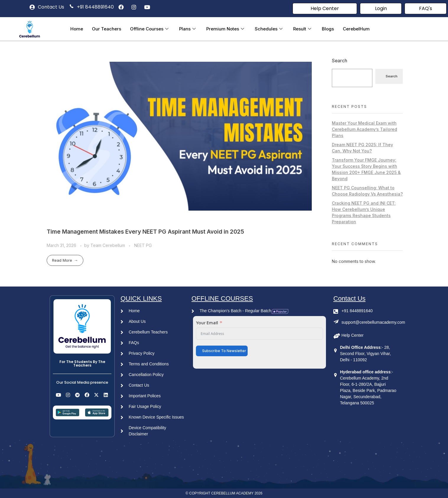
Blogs (328, 29)
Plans (187, 29)
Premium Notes (225, 29)
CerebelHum (356, 29)
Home (77, 29)
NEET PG (143, 245)
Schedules (269, 29)
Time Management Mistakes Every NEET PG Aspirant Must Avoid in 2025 (145, 232)
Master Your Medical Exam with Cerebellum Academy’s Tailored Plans (365, 129)
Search (340, 61)
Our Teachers (107, 29)
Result (302, 29)
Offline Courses (149, 29)
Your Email (207, 323)
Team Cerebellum (108, 245)
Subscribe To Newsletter (224, 351)
